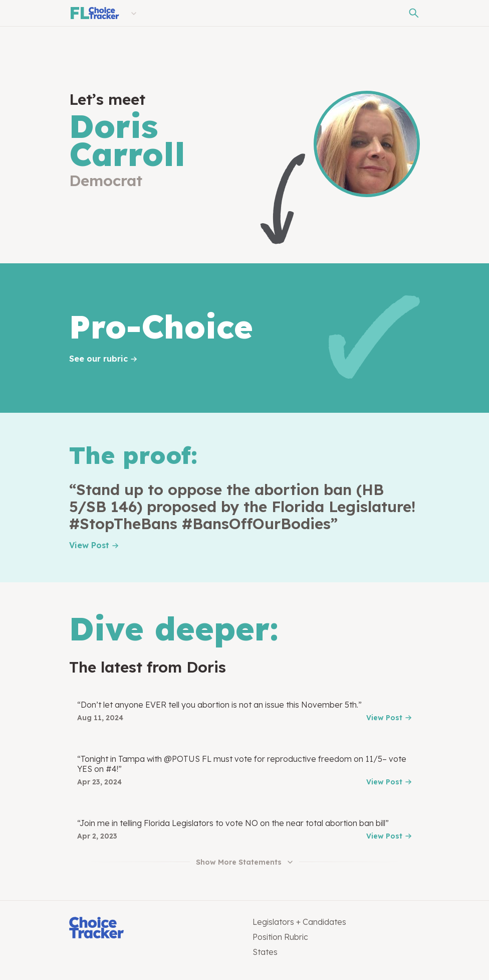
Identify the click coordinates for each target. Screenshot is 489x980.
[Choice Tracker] (153, 929)
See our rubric (98, 359)
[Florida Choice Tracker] (94, 13)
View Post (89, 545)
